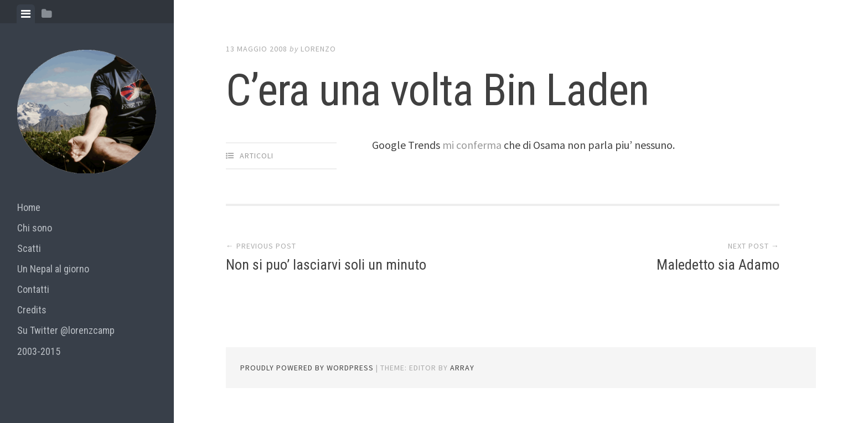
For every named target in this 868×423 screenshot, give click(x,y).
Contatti (33, 289)
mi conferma (473, 145)
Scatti (29, 248)
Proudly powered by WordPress (307, 368)
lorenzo (318, 49)
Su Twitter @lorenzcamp (66, 330)
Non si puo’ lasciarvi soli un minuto (326, 265)
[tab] (26, 14)
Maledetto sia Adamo (718, 265)
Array (462, 368)
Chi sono (35, 228)
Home (29, 207)
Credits (32, 310)
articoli (257, 156)
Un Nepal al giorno (53, 269)
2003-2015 (39, 351)
